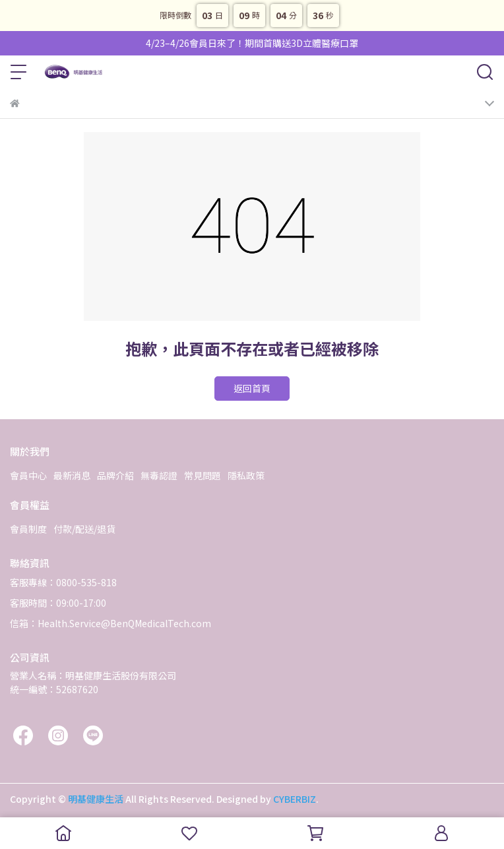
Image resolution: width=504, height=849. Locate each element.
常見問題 (203, 475)
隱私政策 (246, 475)
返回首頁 (252, 388)
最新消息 (72, 475)
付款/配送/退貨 (84, 529)
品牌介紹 (115, 475)
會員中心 (28, 475)
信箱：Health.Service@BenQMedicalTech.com (110, 623)
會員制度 (28, 529)
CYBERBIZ (295, 799)
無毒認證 (159, 475)
